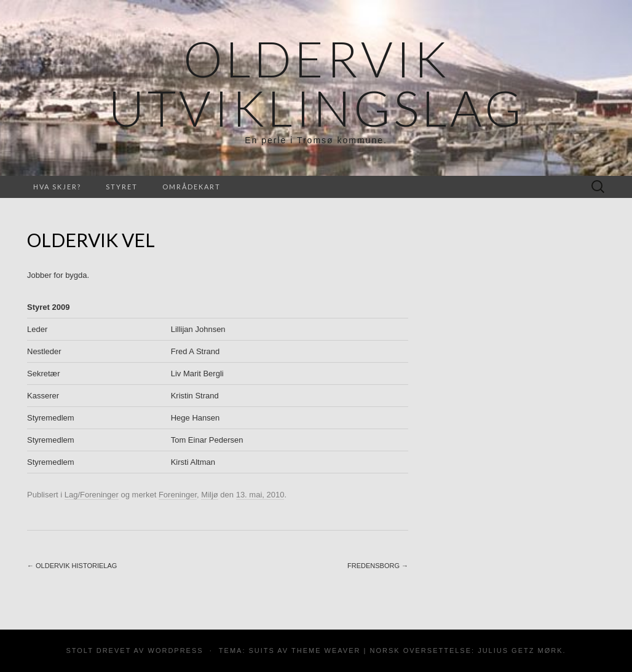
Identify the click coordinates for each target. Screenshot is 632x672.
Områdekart (192, 187)
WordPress (176, 650)
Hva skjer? (57, 187)
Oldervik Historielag (72, 566)
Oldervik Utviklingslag (316, 83)
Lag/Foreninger (92, 495)
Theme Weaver (326, 650)
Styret (122, 187)
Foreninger (178, 495)
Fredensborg (378, 566)
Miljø (209, 495)
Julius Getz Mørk (520, 650)
